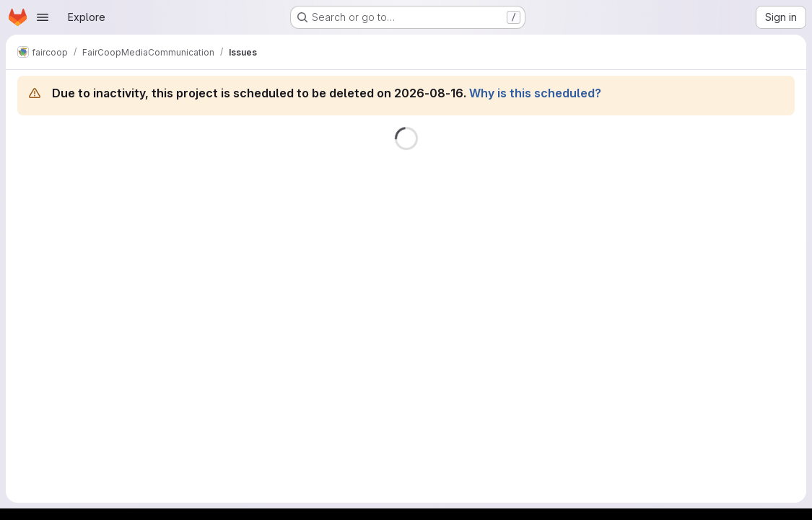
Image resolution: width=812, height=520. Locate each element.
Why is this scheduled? (535, 93)
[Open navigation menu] (43, 17)
